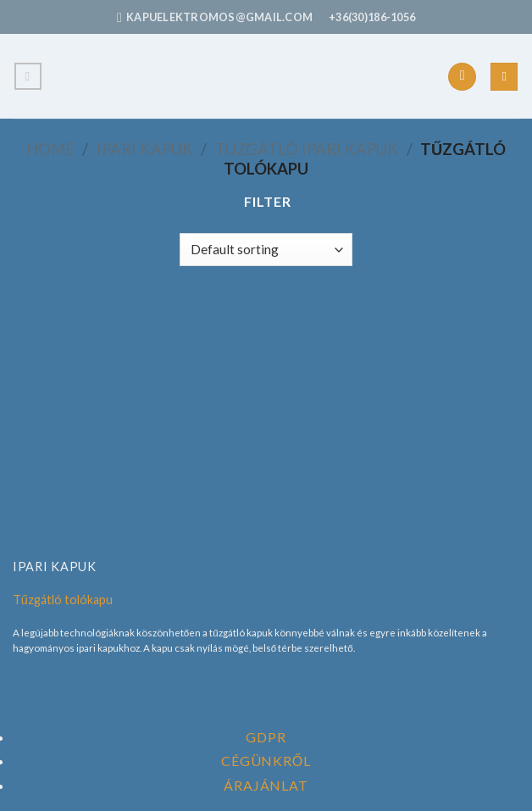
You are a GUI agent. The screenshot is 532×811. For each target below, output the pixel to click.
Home (50, 149)
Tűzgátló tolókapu (63, 600)
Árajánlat (266, 785)
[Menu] (28, 76)
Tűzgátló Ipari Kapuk (307, 149)
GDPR (266, 737)
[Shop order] (266, 250)
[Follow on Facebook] (462, 77)
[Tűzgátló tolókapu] (266, 425)
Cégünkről (266, 761)
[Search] (504, 77)
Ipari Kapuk (145, 149)
